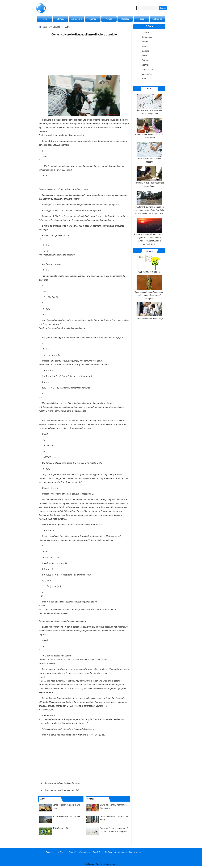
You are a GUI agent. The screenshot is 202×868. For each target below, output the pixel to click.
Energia (93, 19)
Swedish (96, 852)
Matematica (147, 74)
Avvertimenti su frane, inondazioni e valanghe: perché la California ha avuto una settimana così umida (149, 203)
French (49, 852)
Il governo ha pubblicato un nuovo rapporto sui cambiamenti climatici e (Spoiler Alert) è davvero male (149, 232)
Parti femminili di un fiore (149, 264)
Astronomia (77, 19)
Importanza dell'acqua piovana (66, 817)
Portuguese (85, 852)
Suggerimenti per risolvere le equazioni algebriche (149, 104)
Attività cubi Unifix (61, 828)
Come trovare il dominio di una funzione (62, 783)
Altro (68, 27)
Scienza (56, 27)
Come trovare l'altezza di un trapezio (149, 153)
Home (45, 19)
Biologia (125, 19)
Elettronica (157, 19)
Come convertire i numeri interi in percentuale (149, 177)
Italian (61, 852)
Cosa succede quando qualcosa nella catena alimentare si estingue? (149, 287)
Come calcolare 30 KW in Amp (149, 311)
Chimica (61, 19)
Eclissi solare (147, 69)
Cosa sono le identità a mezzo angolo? (62, 790)
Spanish (72, 852)
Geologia (146, 65)
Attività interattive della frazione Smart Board (149, 129)
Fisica (141, 19)
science (46, 27)
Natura (109, 19)
